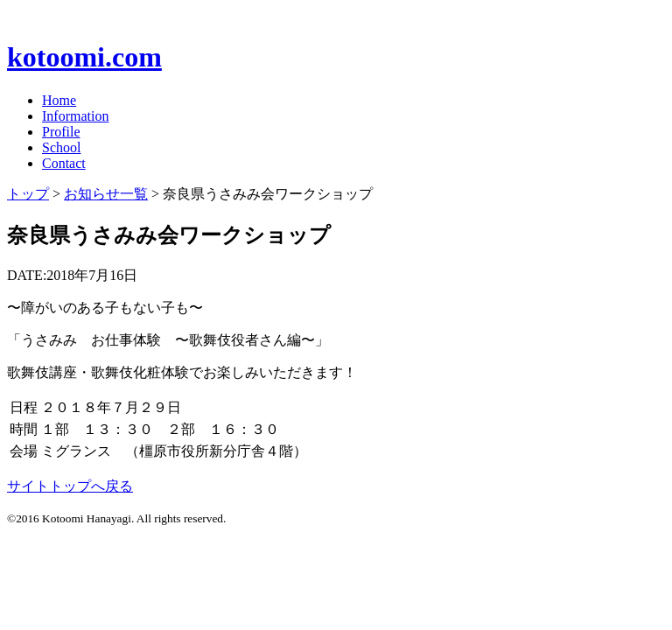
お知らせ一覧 (106, 194)
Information (75, 116)
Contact (64, 163)
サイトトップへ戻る (70, 486)
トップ (28, 194)
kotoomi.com (84, 57)
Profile (61, 132)
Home (59, 100)
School (61, 147)
